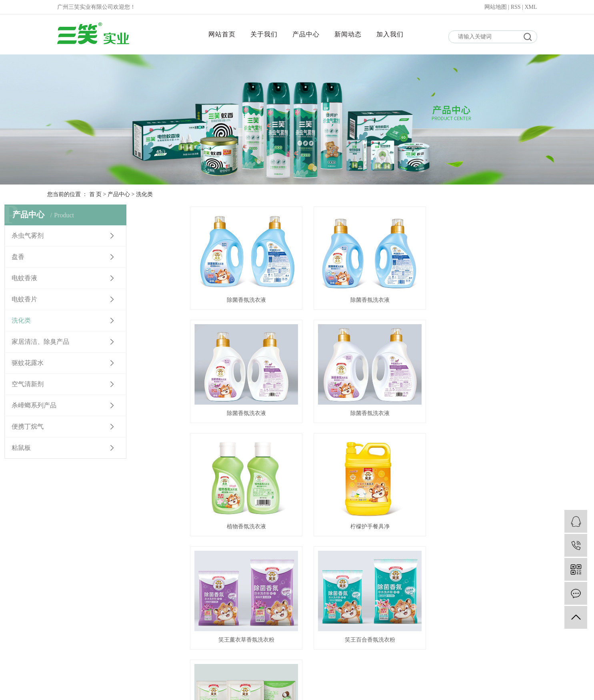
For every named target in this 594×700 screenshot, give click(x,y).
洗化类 (144, 194)
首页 (312, 556)
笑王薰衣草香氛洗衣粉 (246, 524)
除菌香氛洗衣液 (246, 299)
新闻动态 (348, 34)
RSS (516, 7)
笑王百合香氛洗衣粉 (368, 524)
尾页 (391, 556)
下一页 (366, 556)
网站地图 (496, 7)
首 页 (96, 194)
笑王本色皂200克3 (491, 524)
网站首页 (222, 34)
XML (531, 7)
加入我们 (390, 34)
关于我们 (264, 34)
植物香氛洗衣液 (368, 412)
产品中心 (306, 34)
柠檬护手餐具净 (491, 412)
